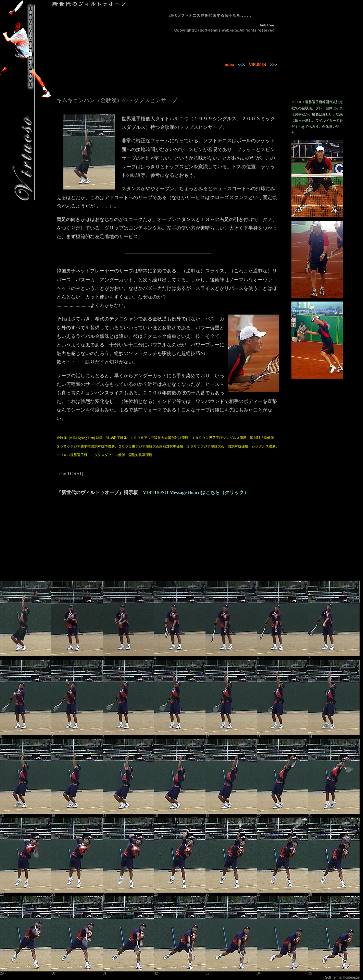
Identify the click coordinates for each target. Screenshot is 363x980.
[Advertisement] (92, 542)
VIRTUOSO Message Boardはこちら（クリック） (196, 493)
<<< (242, 65)
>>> (273, 65)
